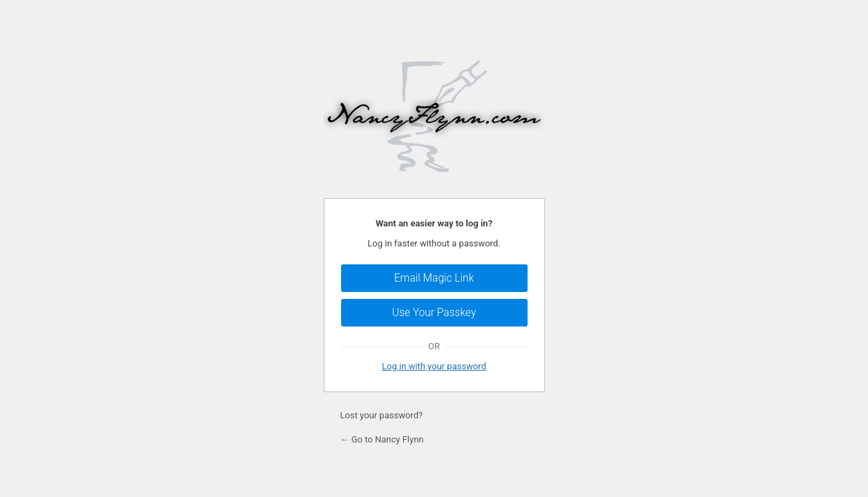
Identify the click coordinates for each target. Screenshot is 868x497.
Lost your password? (382, 415)
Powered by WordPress (434, 113)
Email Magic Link (434, 278)
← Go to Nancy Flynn (382, 439)
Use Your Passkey (434, 313)
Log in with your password (434, 366)
